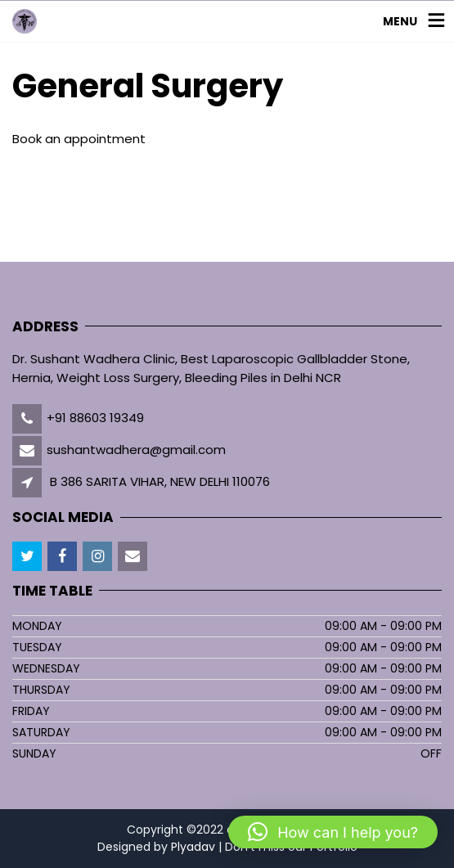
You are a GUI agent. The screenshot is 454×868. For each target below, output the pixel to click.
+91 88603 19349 (95, 418)
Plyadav (193, 847)
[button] (333, 832)
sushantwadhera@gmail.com (136, 450)
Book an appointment (79, 139)
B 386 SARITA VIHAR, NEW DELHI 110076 (160, 481)
